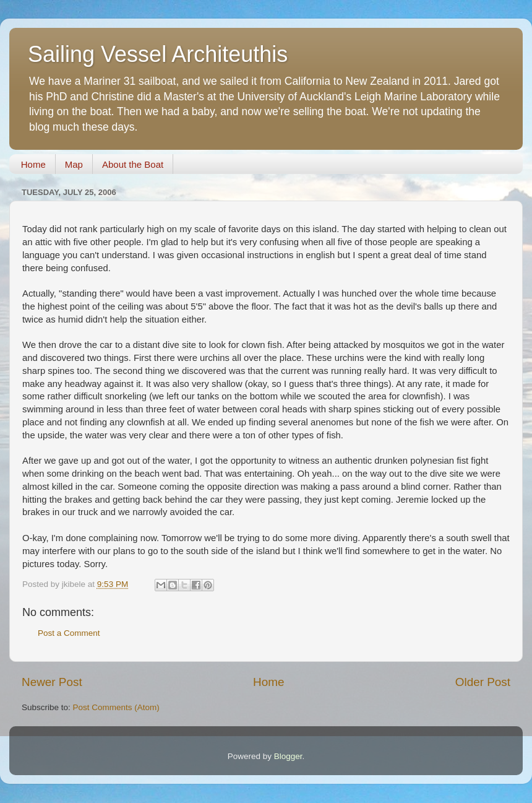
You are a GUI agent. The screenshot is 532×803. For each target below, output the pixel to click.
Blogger (288, 756)
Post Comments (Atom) (116, 707)
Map (74, 164)
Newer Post (52, 682)
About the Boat (133, 164)
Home (33, 164)
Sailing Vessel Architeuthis (158, 54)
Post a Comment (69, 633)
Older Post (483, 682)
